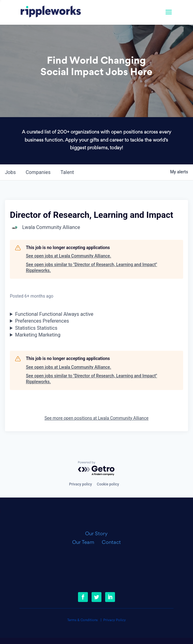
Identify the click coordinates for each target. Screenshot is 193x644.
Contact (111, 543)
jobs (10, 172)
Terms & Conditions (82, 620)
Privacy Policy (115, 620)
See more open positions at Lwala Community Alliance (96, 418)
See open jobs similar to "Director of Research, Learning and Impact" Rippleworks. (92, 268)
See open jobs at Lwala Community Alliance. (68, 256)
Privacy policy (80, 484)
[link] (51, 12)
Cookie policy (108, 484)
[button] (169, 16)
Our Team (86, 543)
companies (38, 172)
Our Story (96, 534)
